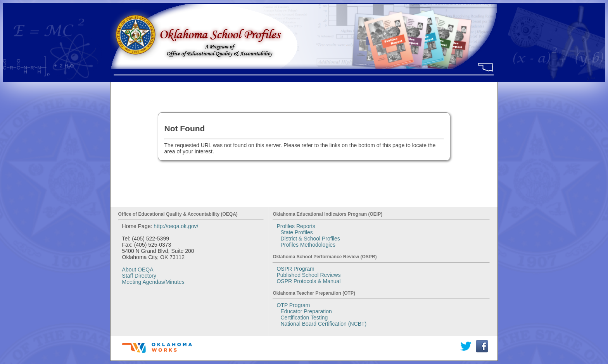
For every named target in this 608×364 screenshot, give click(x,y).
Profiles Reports (296, 226)
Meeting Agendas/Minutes (153, 282)
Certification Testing (304, 318)
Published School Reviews (308, 275)
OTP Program (293, 305)
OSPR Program (295, 269)
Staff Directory (139, 276)
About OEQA (138, 270)
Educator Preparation (306, 311)
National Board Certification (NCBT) (323, 324)
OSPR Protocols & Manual (308, 281)
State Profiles (296, 232)
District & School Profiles (310, 239)
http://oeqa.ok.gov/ (176, 226)
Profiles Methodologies (308, 245)
